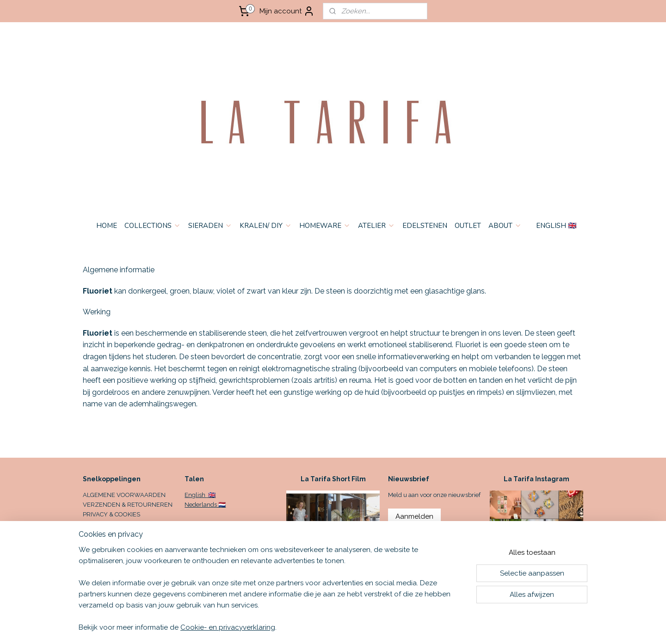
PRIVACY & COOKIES (111, 514)
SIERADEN (210, 226)
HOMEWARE (325, 226)
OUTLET (468, 226)
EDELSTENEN (425, 226)
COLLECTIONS (153, 226)
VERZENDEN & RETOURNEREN (128, 505)
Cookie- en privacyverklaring (228, 627)
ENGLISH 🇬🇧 (556, 226)
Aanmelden (414, 516)
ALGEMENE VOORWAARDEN (124, 495)
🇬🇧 (211, 495)
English (196, 495)
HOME (107, 226)
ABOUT (505, 226)
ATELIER (376, 226)
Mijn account (287, 11)
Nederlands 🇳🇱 (205, 505)
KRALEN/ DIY (266, 226)
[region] (272, 594)
